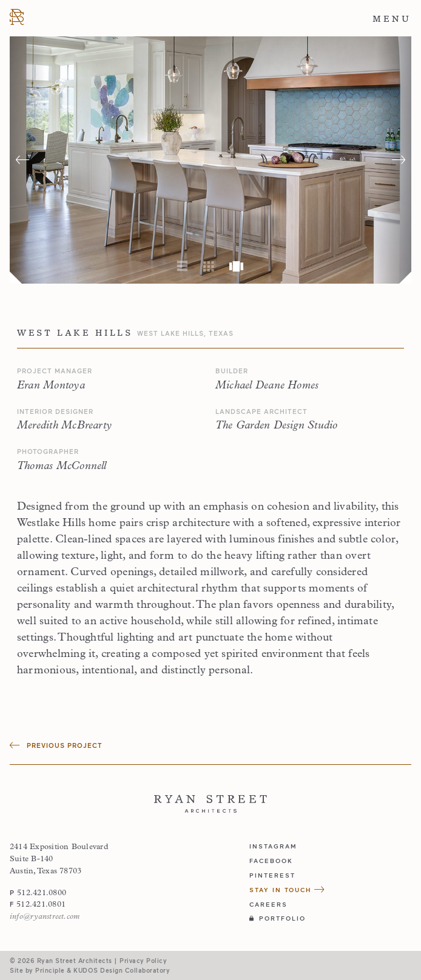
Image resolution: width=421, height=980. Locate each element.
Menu (392, 19)
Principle (50, 970)
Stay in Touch (287, 890)
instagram (273, 846)
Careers (268, 904)
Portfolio (278, 918)
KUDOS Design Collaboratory (122, 970)
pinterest (272, 875)
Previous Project (56, 745)
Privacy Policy (143, 960)
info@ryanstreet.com (45, 917)
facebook (271, 861)
